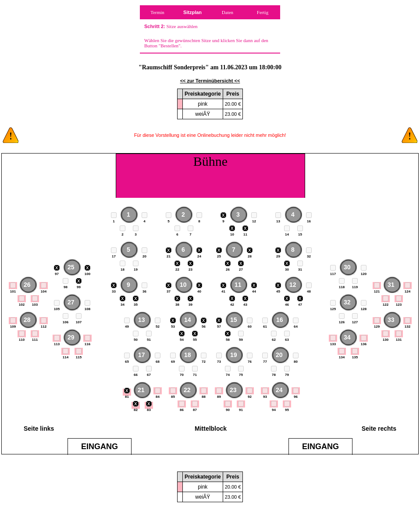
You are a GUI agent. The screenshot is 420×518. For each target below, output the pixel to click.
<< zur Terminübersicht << (210, 81)
